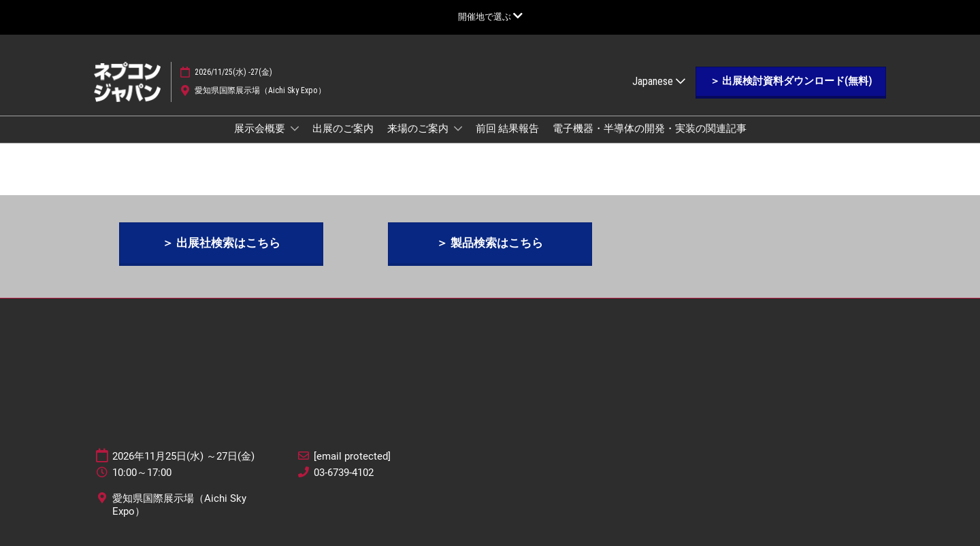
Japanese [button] (659, 81)
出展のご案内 (343, 129)
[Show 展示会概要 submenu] (295, 129)
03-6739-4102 (344, 473)
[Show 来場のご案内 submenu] (458, 129)
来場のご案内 (419, 129)
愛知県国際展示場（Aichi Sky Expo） (260, 90)
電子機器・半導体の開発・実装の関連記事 (650, 129)
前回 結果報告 (507, 129)
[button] (791, 82)
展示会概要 (261, 129)
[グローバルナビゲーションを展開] (490, 17)
